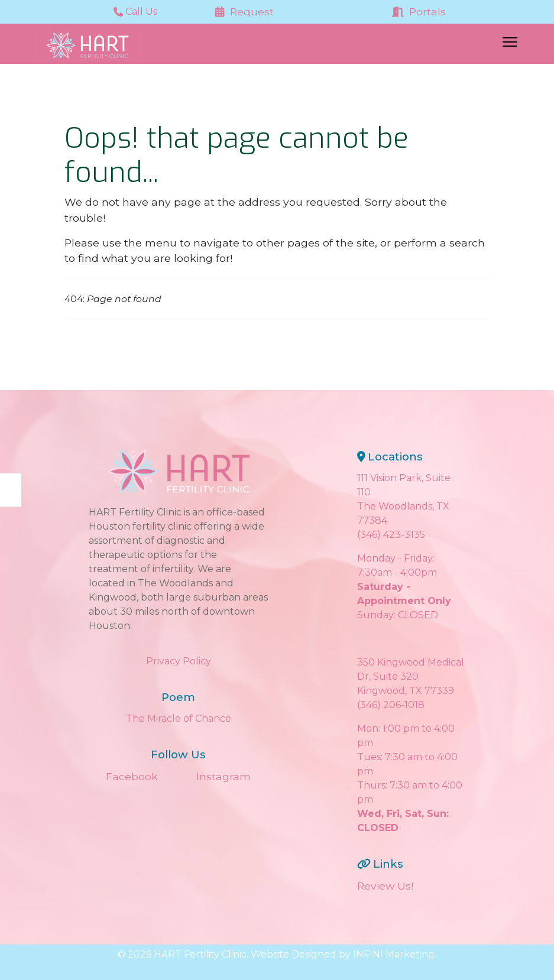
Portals (419, 12)
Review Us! (385, 886)
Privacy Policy (179, 661)
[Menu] (510, 46)
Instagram (223, 776)
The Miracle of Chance (179, 718)
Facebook (132, 776)
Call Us (135, 12)
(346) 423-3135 (391, 535)
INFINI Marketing (394, 954)
